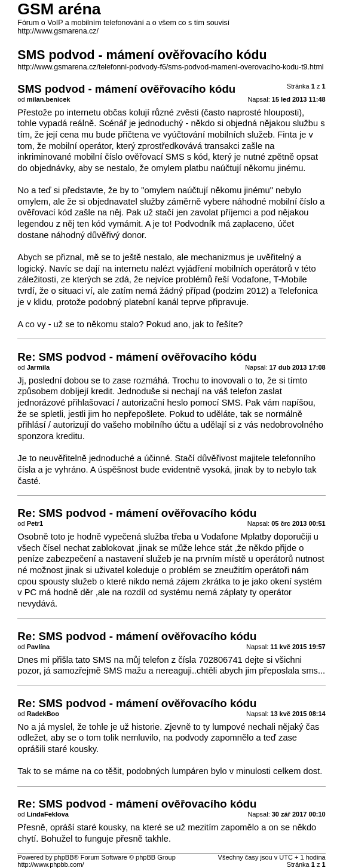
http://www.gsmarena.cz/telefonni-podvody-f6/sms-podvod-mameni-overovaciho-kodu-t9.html (170, 67)
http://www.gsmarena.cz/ (58, 31)
